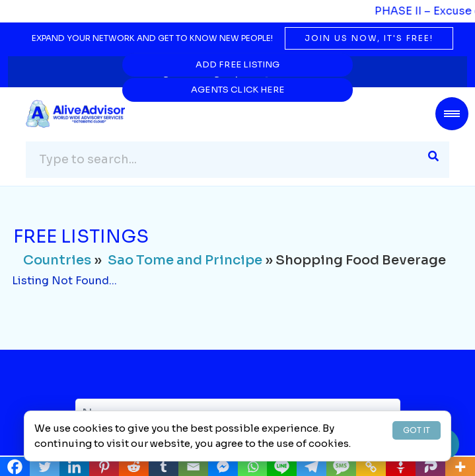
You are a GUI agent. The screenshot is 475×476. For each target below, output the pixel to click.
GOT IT (417, 430)
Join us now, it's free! (369, 38)
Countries (57, 261)
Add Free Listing (124, 64)
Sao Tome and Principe (185, 261)
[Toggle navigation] (452, 114)
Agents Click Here (351, 64)
